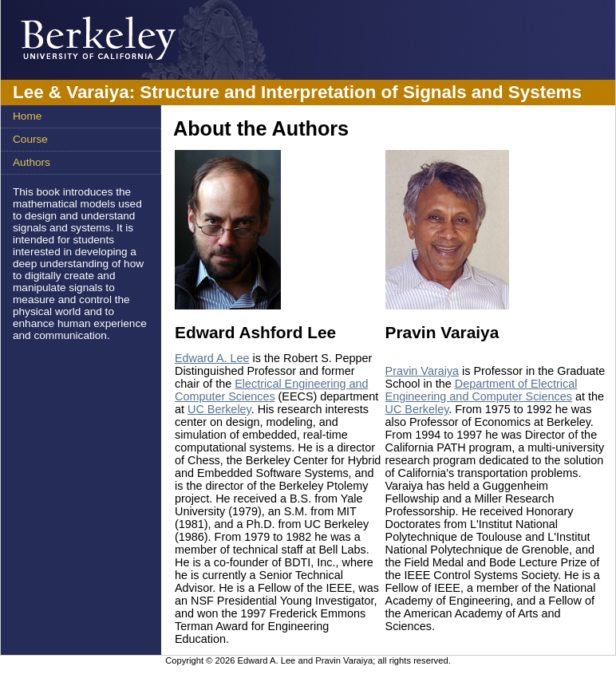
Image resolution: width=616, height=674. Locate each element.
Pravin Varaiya (423, 371)
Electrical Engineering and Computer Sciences (271, 390)
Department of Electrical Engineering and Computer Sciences (482, 390)
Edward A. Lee (212, 358)
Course (30, 139)
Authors (32, 162)
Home (27, 116)
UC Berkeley (219, 409)
